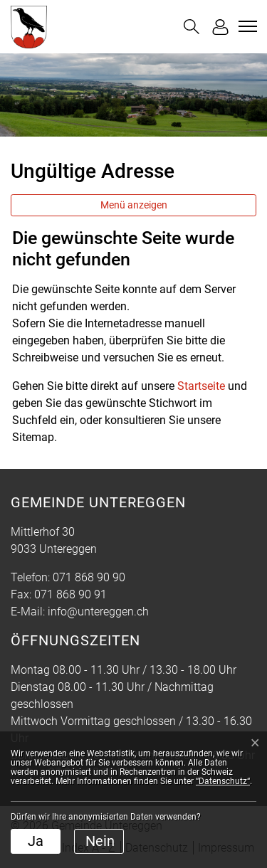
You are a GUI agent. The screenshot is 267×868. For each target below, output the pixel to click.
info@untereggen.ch (98, 612)
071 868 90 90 (89, 577)
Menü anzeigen (134, 205)
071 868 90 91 (70, 594)
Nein (100, 841)
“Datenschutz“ (223, 781)
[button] (192, 27)
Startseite (201, 386)
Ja (36, 841)
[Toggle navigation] (246, 26)
